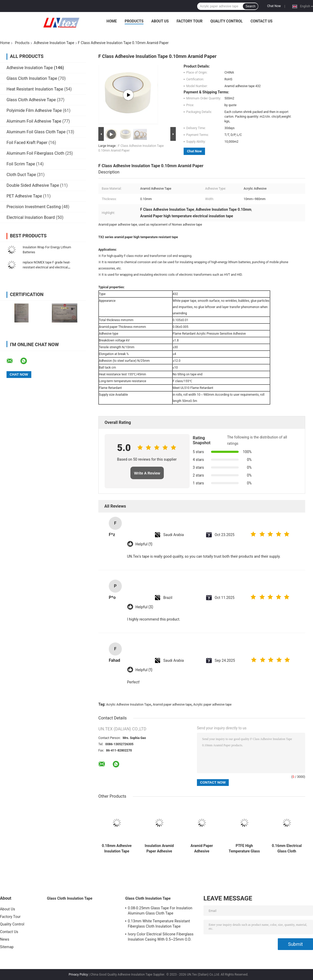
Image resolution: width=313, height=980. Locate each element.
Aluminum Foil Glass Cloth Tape (36, 132)
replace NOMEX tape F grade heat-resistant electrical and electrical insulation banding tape (47, 267)
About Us (160, 21)
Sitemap (7, 947)
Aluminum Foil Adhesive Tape (34, 121)
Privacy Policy (78, 975)
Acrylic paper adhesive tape (212, 705)
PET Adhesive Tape (24, 196)
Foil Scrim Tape (21, 164)
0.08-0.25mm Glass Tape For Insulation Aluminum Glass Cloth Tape (160, 911)
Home (112, 21)
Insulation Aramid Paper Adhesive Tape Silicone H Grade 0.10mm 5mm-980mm (159, 849)
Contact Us (261, 21)
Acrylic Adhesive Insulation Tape (129, 705)
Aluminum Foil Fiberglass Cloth (35, 153)
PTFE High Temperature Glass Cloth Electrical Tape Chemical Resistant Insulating (244, 849)
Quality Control (226, 21)
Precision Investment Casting (34, 207)
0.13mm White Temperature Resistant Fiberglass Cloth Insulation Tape (159, 924)
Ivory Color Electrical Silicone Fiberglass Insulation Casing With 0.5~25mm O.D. (161, 937)
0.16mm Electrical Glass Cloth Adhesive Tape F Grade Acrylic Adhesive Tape (287, 849)
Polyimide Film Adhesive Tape (34, 110)
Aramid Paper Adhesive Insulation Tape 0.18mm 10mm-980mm (202, 849)
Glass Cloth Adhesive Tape (31, 100)
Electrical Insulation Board (31, 217)
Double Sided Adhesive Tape (33, 185)
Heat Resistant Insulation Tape (35, 89)
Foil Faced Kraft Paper (27, 143)
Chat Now (274, 6)
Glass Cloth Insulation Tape (32, 78)
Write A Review (147, 473)
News (5, 939)
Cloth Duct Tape (21, 175)
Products (134, 21)
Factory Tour (190, 21)
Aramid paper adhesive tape (172, 705)
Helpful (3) (144, 607)
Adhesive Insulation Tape (54, 43)
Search (250, 6)
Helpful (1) (144, 544)
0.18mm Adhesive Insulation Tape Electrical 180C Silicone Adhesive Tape (117, 849)
